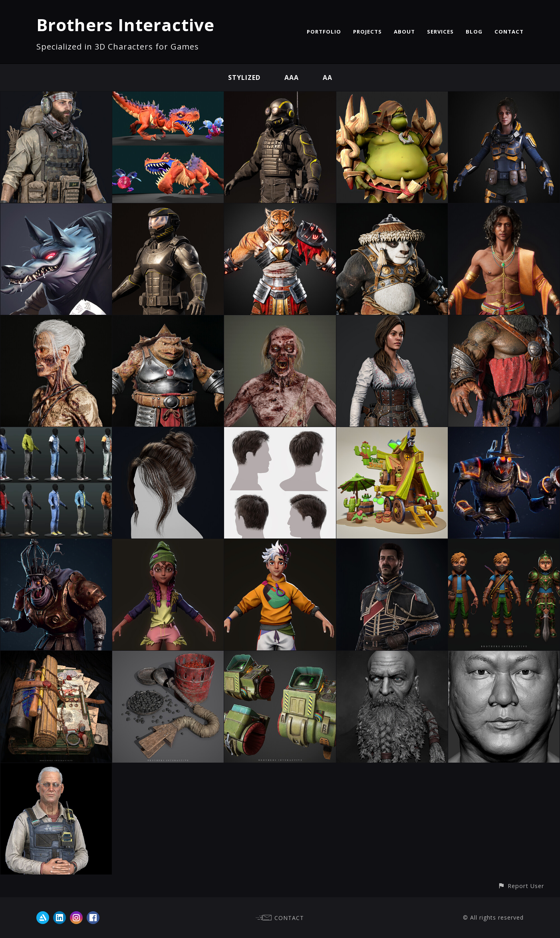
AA (328, 78)
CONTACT (509, 32)
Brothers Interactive (125, 25)
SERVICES (440, 32)
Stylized (244, 78)
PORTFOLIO (324, 32)
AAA (292, 78)
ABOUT (404, 32)
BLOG (474, 32)
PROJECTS (367, 32)
